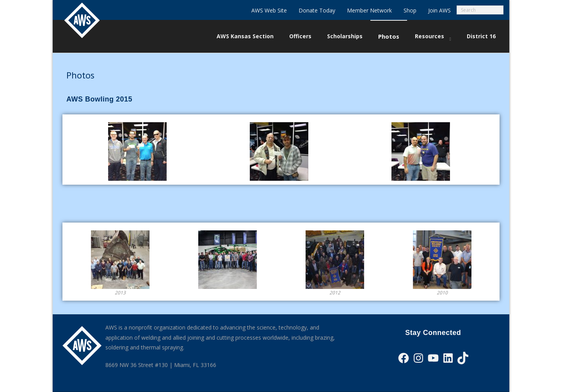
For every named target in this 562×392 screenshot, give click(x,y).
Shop (410, 10)
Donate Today (317, 10)
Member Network (369, 10)
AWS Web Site (269, 10)
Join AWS (439, 10)
